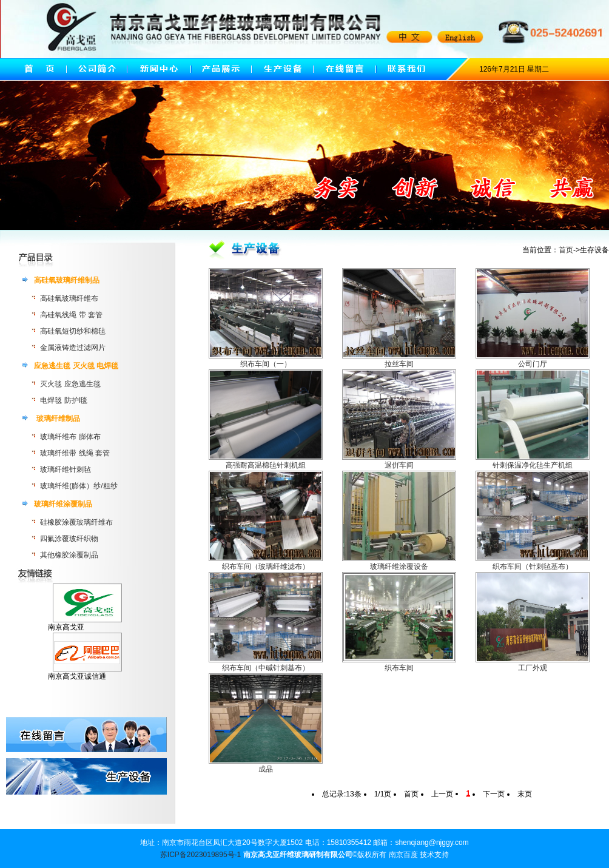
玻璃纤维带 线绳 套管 (75, 453)
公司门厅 (533, 364)
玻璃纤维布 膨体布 (70, 437)
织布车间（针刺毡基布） (533, 567)
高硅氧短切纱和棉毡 (73, 331)
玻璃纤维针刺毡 (66, 469)
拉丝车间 (399, 364)
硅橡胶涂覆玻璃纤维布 (76, 522)
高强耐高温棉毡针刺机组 (266, 465)
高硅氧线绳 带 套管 (71, 315)
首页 (566, 250)
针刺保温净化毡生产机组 (533, 465)
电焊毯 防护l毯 (64, 400)
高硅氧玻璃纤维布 (69, 298)
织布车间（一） (266, 364)
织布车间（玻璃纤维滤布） (266, 567)
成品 (266, 769)
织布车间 (399, 668)
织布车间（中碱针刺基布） (266, 668)
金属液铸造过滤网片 (73, 348)
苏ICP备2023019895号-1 (200, 855)
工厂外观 (533, 668)
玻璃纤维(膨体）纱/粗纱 (79, 486)
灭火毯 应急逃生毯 (70, 384)
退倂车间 (399, 465)
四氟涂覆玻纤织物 (69, 539)
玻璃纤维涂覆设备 (399, 567)
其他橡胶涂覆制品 (69, 555)
